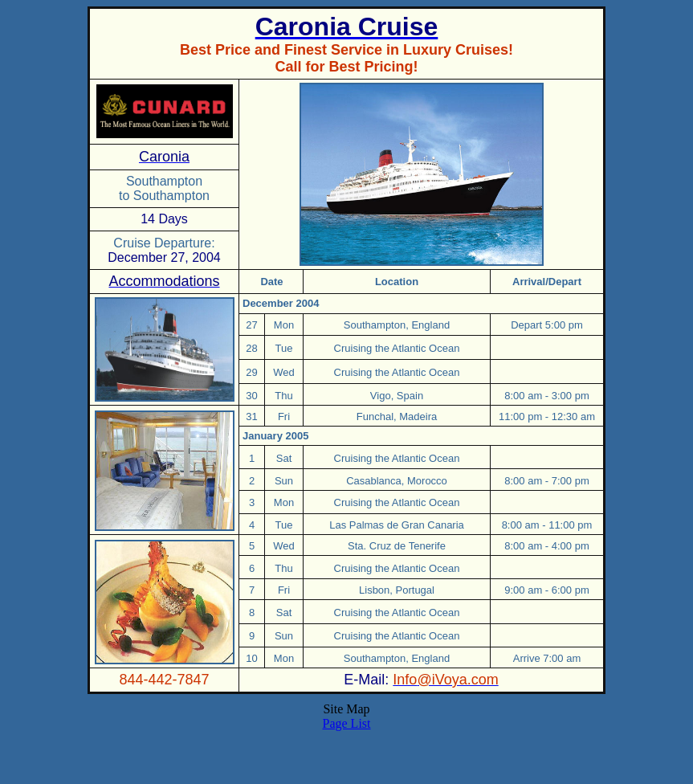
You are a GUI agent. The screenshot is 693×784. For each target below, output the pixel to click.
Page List (347, 723)
